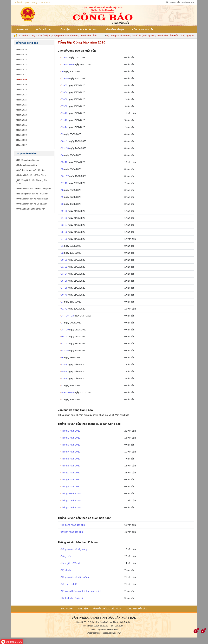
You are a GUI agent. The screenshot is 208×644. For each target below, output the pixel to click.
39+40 (65, 295)
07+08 (65, 106)
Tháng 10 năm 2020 (71, 494)
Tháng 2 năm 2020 (71, 438)
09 (63, 134)
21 (63, 246)
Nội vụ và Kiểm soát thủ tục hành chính (81, 591)
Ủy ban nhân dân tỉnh (72, 532)
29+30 (65, 260)
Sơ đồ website (186, 2)
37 (63, 385)
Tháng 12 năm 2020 (71, 508)
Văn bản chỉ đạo (115, 30)
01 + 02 (65, 57)
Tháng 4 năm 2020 (71, 452)
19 (63, 197)
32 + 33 (65, 344)
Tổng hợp (66, 556)
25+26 (65, 232)
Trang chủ (22, 30)
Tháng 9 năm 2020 (71, 487)
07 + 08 (65, 78)
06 (63, 71)
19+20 (65, 211)
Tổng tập (64, 30)
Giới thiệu (42, 30)
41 (63, 399)
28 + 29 (65, 330)
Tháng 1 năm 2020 (71, 431)
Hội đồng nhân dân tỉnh (73, 525)
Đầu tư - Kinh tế (69, 584)
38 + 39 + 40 (68, 392)
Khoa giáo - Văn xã (71, 563)
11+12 (65, 120)
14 (63, 155)
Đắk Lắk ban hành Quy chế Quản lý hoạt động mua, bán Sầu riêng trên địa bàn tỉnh (57, 36)
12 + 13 (65, 148)
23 (63, 302)
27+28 (65, 239)
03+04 (65, 92)
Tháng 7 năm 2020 (71, 473)
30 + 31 (65, 337)
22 (63, 253)
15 (63, 169)
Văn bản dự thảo (88, 30)
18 (63, 190)
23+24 (65, 225)
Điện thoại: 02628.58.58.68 (96, 626)
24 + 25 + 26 (68, 316)
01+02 (65, 85)
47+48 (65, 378)
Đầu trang (67, 609)
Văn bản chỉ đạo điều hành (107, 609)
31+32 (65, 267)
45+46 (65, 372)
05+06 (65, 99)
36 (63, 358)
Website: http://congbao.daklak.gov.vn (104, 633)
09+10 (65, 113)
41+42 (65, 309)
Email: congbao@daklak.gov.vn (104, 629)
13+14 (65, 127)
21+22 (65, 218)
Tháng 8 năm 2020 (71, 480)
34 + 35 (65, 351)
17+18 (65, 183)
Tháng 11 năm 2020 (71, 501)
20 (63, 204)
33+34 (65, 274)
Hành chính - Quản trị (72, 598)
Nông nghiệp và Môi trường (75, 577)
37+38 (65, 288)
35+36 (65, 281)
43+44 (65, 365)
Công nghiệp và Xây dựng (74, 549)
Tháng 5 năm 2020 (71, 459)
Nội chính (66, 570)
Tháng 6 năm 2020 (71, 466)
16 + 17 (65, 176)
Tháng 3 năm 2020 (71, 445)
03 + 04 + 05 (68, 64)
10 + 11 (65, 141)
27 (63, 323)
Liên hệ (171, 2)
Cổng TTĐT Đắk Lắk (143, 30)
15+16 (65, 162)
